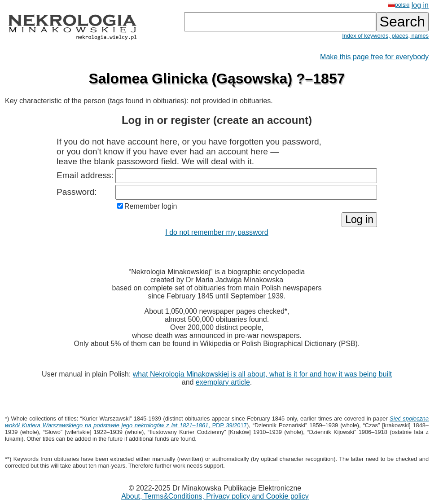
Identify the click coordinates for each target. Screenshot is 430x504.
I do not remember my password (217, 232)
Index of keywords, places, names (385, 36)
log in (420, 5)
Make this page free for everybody (374, 57)
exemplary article (223, 382)
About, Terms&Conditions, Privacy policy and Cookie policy (215, 496)
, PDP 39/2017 (217, 422)
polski (399, 5)
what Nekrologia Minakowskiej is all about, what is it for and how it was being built (262, 374)
